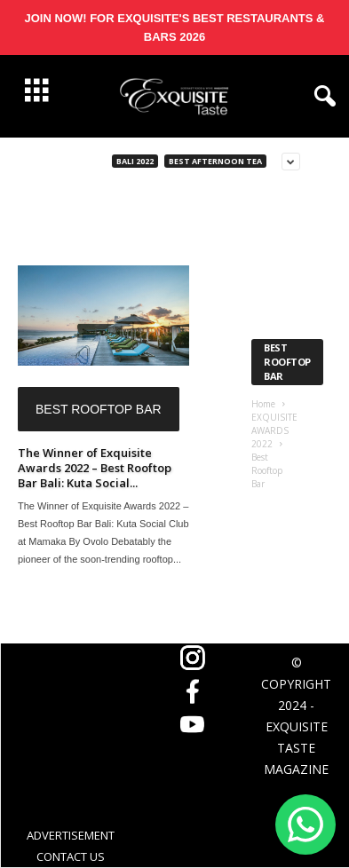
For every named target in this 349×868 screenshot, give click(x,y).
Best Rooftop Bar (99, 409)
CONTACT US (71, 856)
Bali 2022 (135, 161)
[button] (321, 97)
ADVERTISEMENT (71, 835)
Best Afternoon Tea (215, 161)
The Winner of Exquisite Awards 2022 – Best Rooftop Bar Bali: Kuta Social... (95, 468)
